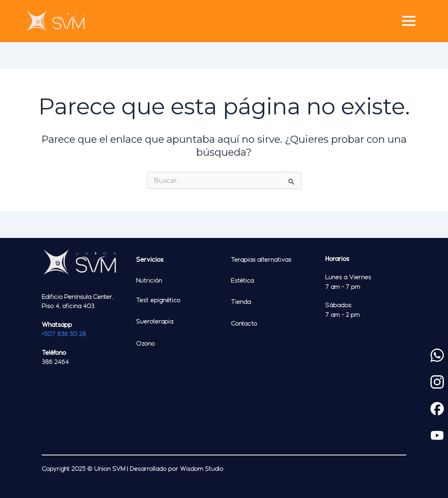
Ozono (146, 343)
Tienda (241, 301)
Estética (242, 280)
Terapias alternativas (261, 259)
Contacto (244, 323)
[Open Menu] (415, 21)
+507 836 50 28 (64, 334)
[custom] (437, 355)
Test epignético (158, 300)
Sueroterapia (155, 321)
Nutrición (149, 280)
